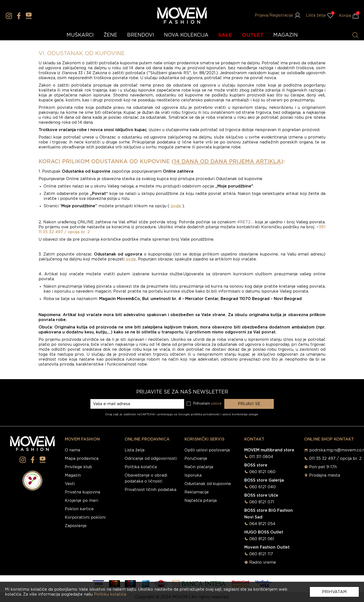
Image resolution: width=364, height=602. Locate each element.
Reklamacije (197, 492)
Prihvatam (334, 592)
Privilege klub (78, 467)
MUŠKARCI (80, 35)
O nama (72, 450)
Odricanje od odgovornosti (151, 459)
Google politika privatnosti (199, 414)
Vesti (70, 484)
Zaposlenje (76, 526)
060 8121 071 (262, 502)
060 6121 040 (262, 487)
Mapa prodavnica (82, 459)
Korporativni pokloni (85, 517)
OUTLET (253, 35)
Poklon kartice (79, 509)
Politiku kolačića (110, 594)
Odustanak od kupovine (208, 484)
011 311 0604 (261, 457)
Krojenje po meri (81, 501)
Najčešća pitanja (201, 501)
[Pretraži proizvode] (355, 35)
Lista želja (135, 450)
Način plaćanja (199, 467)
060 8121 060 (262, 472)
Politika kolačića (141, 467)
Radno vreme (263, 562)
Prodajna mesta (325, 475)
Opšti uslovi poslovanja (207, 450)
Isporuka (193, 475)
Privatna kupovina (82, 492)
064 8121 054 (262, 524)
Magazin (73, 475)
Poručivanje (196, 459)
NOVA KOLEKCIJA (186, 35)
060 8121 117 (261, 554)
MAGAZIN (285, 35)
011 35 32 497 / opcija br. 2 (335, 459)
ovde (176, 206)
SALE (225, 35)
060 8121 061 (262, 539)
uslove (216, 404)
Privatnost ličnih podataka (150, 490)
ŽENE (110, 35)
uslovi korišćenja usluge (240, 414)
